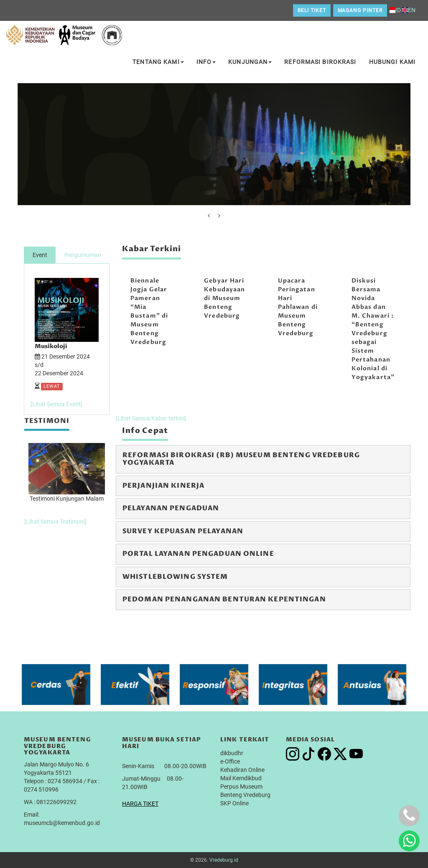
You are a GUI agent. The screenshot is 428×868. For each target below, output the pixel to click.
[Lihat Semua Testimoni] (55, 522)
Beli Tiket (312, 10)
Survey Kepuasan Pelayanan (183, 531)
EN (409, 10)
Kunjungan (250, 62)
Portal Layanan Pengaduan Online (198, 554)
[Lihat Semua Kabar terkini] (151, 418)
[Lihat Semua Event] (56, 404)
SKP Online (234, 803)
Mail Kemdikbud (241, 778)
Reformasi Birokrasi (320, 62)
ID (395, 10)
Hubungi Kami (392, 62)
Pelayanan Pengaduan (171, 508)
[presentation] (209, 216)
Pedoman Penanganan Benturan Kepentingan (224, 599)
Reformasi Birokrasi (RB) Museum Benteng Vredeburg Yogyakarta (241, 459)
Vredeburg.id (224, 860)
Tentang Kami (158, 62)
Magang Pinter (360, 10)
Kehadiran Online (242, 770)
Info (206, 62)
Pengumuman (83, 255)
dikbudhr (232, 753)
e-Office (230, 761)
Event (40, 255)
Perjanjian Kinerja (163, 486)
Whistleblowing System (175, 577)
